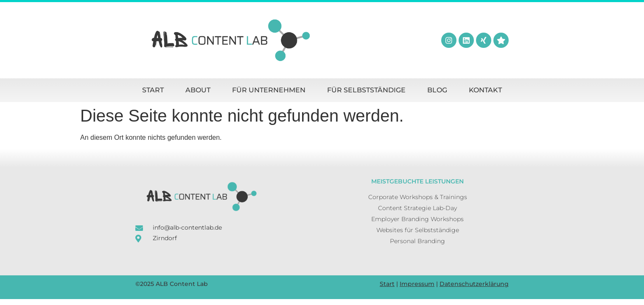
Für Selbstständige (366, 90)
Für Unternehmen (269, 90)
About (198, 90)
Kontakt (485, 90)
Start (153, 90)
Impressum (417, 284)
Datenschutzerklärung (474, 284)
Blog (437, 90)
